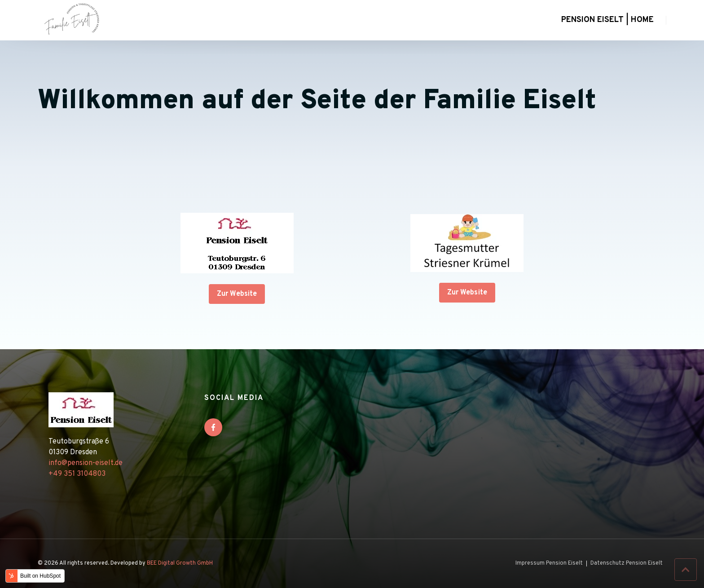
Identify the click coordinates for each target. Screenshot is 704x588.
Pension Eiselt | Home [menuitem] (607, 20)
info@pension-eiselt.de (86, 463)
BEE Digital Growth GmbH (180, 563)
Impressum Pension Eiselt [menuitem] (549, 564)
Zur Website (237, 294)
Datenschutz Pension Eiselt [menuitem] (627, 564)
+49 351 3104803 (77, 474)
